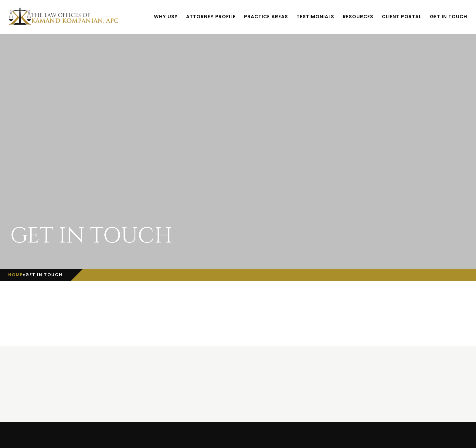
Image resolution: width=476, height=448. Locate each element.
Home (15, 275)
